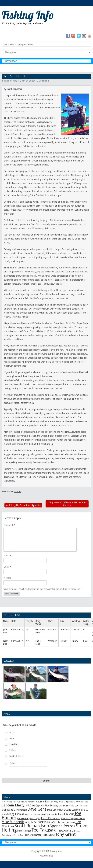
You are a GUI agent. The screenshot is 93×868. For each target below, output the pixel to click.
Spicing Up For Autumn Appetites (23, 505)
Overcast (76, 630)
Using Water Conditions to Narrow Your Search (67, 504)
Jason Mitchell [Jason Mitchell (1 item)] (30, 814)
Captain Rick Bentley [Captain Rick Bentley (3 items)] (47, 806)
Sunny (75, 641)
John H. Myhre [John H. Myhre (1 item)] (35, 819)
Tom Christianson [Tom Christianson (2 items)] (33, 835)
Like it (11, 739)
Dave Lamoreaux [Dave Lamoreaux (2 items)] (55, 810)
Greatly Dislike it (16, 756)
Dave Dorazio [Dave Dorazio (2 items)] (20, 810)
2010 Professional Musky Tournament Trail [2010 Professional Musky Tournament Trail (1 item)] (18, 802)
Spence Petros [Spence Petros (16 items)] (62, 826)
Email (7, 567)
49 (27, 630)
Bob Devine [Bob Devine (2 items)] (75, 802)
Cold (85, 641)
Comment (9, 525)
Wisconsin (52, 630)
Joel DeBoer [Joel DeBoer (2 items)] (23, 818)
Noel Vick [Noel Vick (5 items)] (37, 822)
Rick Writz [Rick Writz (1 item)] (71, 823)
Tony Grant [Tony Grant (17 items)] (65, 834)
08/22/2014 (17, 641)
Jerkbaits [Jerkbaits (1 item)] (51, 814)
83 (84, 630)
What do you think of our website (20, 725)
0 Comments (43, 81)
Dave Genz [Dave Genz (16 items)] (37, 809)
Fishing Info (28, 15)
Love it (12, 733)
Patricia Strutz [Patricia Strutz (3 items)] (52, 822)
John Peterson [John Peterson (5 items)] (51, 818)
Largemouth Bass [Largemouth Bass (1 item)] (78, 819)
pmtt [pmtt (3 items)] (64, 822)
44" (28, 641)
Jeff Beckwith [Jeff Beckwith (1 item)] (41, 814)
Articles (18, 491)
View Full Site (46, 856)
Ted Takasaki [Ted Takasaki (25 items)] (44, 830)
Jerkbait (64, 641)
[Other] (28, 763)
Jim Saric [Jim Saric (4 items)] (69, 814)
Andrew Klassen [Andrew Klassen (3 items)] (45, 802)
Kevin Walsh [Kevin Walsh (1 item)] (66, 819)
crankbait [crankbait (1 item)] (84, 806)
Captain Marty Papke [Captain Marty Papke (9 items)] (18, 805)
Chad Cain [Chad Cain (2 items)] (64, 806)
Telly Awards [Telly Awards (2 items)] (63, 831)
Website (7, 578)
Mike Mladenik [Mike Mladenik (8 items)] (13, 822)
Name (7, 556)
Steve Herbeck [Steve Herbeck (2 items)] (24, 831)
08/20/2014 (17, 630)
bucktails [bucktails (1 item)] (85, 802)
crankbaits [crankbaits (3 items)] (7, 810)
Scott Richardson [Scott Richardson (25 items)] (32, 826)
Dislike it (12, 750)
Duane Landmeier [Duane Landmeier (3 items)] (74, 810)
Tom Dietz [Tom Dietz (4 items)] (48, 835)
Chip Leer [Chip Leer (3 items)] (74, 806)
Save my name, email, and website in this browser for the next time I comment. (42, 589)
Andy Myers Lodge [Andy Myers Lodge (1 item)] (61, 802)
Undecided (13, 744)
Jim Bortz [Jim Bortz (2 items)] (59, 814)
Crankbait (65, 630)
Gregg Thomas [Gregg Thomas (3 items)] (16, 814)
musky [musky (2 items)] (28, 822)
